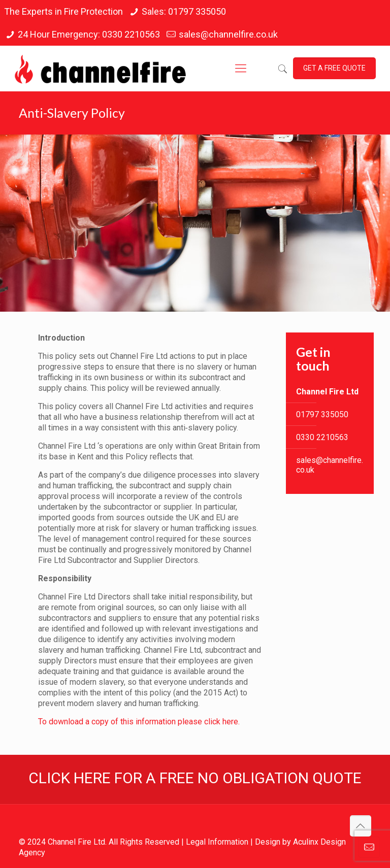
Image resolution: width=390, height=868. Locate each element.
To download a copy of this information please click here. (139, 722)
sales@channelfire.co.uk (228, 34)
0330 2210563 (322, 437)
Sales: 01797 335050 (184, 11)
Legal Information (217, 842)
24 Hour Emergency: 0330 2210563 (89, 34)
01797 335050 (322, 414)
